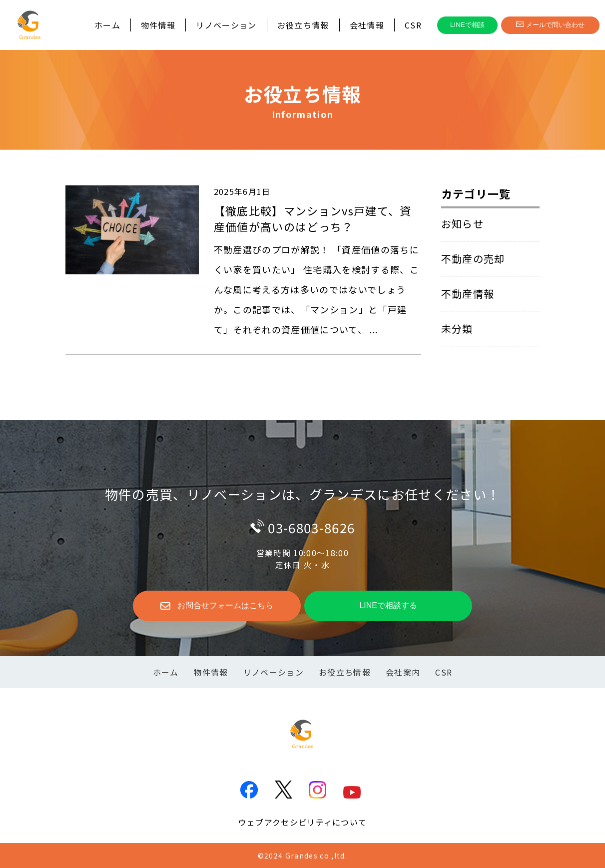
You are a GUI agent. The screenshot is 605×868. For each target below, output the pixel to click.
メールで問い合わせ (550, 25)
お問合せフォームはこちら (217, 606)
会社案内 (403, 672)
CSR (413, 25)
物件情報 (158, 25)
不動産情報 (468, 294)
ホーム (107, 25)
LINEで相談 (467, 25)
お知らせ (462, 224)
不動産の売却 (473, 259)
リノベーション (226, 25)
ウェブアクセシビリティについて (303, 822)
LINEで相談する (388, 605)
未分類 (457, 329)
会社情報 (367, 25)
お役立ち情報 (303, 25)
